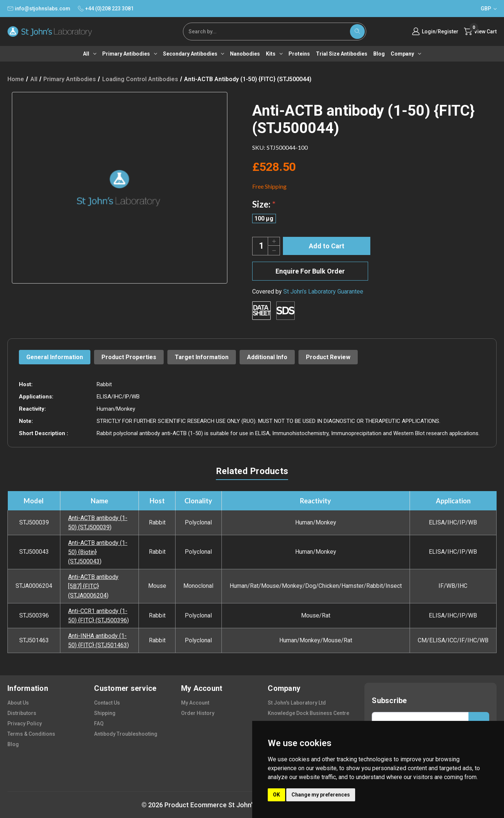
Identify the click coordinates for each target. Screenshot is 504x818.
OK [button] (276, 795)
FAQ (99, 723)
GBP (489, 9)
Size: (264, 204)
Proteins (299, 54)
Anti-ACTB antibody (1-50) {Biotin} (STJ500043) (98, 552)
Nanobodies (245, 54)
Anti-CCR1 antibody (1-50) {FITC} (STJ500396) (99, 616)
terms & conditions (31, 734)
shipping (105, 713)
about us (18, 703)
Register (448, 32)
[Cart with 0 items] (480, 32)
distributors (22, 713)
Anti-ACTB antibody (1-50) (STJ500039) (98, 523)
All (90, 54)
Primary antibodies (130, 54)
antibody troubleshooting (126, 734)
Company (406, 54)
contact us (107, 703)
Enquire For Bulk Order (310, 271)
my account (195, 703)
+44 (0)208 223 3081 (106, 9)
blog (13, 744)
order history (198, 713)
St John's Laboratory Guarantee (323, 292)
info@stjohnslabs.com (39, 9)
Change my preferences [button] (321, 795)
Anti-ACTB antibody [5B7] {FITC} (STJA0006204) (93, 586)
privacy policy (25, 723)
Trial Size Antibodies (342, 54)
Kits (274, 54)
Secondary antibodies (194, 54)
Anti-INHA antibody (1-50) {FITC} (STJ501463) (99, 640)
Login (429, 32)
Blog (379, 54)
